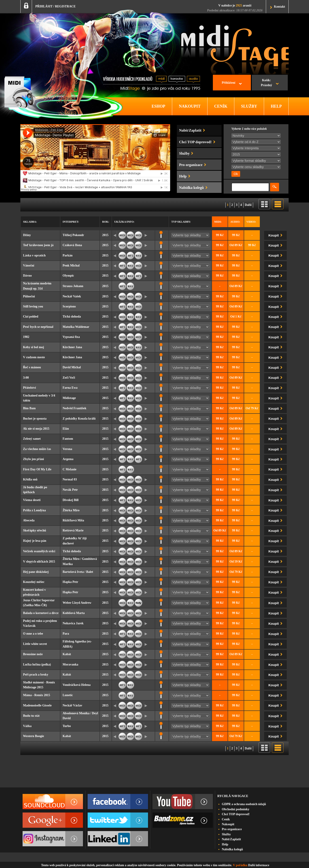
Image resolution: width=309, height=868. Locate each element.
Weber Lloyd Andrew (77, 603)
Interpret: (71, 222)
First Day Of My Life (37, 469)
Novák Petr (70, 490)
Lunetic (68, 695)
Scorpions (69, 306)
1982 (26, 337)
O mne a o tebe (33, 634)
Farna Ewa (70, 388)
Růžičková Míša (73, 520)
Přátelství (30, 388)
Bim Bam (29, 408)
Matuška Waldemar (76, 327)
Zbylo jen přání (33, 459)
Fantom (68, 439)
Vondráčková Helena (77, 685)
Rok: (106, 222)
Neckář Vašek (72, 296)
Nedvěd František (74, 408)
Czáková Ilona (72, 245)
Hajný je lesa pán (35, 541)
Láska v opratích (34, 255)
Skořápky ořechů (35, 530)
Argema (68, 459)
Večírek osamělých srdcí (39, 551)
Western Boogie (34, 736)
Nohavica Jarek (73, 623)
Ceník (226, 819)
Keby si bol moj (34, 347)
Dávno (27, 276)
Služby (226, 834)
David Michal (72, 367)
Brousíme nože (33, 654)
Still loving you (33, 306)
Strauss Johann (73, 286)
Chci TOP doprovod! (236, 814)
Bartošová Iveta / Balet (78, 572)
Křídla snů (30, 479)
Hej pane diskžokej (36, 572)
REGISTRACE (65, 6)
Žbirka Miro (71, 510)
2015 (105, 235)
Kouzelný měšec (34, 582)
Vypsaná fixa (71, 337)
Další (248, 205)
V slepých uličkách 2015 (39, 562)
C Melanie (70, 469)
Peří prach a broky (36, 675)
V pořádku (240, 865)
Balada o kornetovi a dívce (41, 613)
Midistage (69, 398)
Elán (66, 429)
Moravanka (70, 664)
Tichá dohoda (72, 317)
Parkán (68, 255)
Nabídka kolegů (232, 849)
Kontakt (279, 7)
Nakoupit (228, 824)
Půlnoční (29, 296)
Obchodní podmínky (236, 809)
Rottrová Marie (73, 530)
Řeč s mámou (32, 367)
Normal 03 (70, 479)
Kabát (67, 654)
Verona (67, 449)
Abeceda (29, 520)
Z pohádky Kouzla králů (79, 419)
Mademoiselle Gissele (37, 705)
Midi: (218, 222)
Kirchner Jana (72, 347)
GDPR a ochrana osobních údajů (244, 804)
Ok (236, 174)
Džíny (27, 235)
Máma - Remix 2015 (37, 695)
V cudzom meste (34, 357)
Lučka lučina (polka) (37, 664)
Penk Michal (71, 266)
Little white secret (35, 644)
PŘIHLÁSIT (44, 6)
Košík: (266, 83)
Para (66, 634)
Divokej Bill (71, 500)
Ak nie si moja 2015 (36, 429)
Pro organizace (232, 829)
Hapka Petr (70, 582)
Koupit (276, 235)
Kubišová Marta (74, 613)
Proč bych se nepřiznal (38, 327)
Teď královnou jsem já (38, 245)
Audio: (235, 222)
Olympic (68, 276)
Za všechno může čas (37, 449)
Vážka (27, 726)
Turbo (67, 726)
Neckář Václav (72, 705)
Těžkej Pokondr (73, 235)
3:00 (26, 378)
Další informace (259, 865)
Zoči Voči (69, 378)
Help (225, 844)
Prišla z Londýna (34, 510)
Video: (251, 222)
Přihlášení (229, 83)
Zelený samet (32, 439)
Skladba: (30, 222)
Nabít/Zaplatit (231, 839)
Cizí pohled (31, 317)
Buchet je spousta (35, 419)
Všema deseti (32, 500)
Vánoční (29, 266)
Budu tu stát (31, 716)
